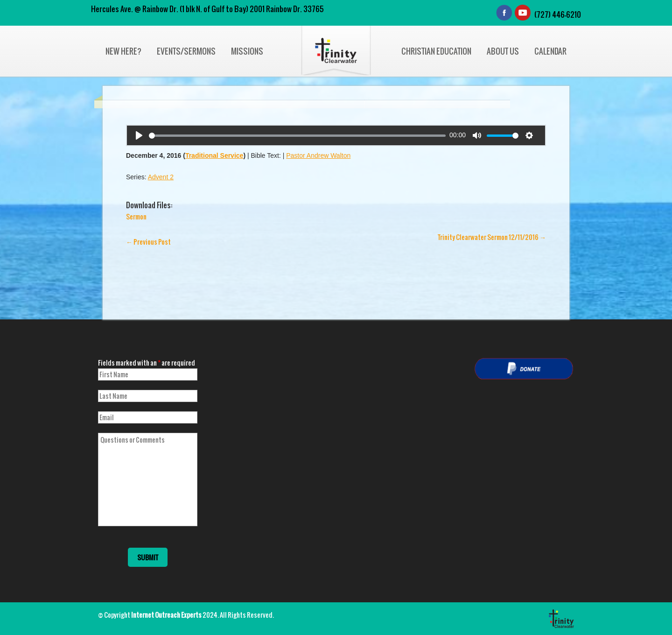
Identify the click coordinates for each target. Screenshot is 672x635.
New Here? (123, 51)
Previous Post (148, 242)
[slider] (297, 136)
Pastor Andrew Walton (318, 155)
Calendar (550, 51)
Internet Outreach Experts (166, 615)
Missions (247, 51)
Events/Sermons (186, 51)
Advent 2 (161, 177)
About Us (503, 51)
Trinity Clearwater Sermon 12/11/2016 (492, 237)
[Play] (139, 135)
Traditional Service (214, 155)
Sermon (136, 216)
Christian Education (436, 51)
